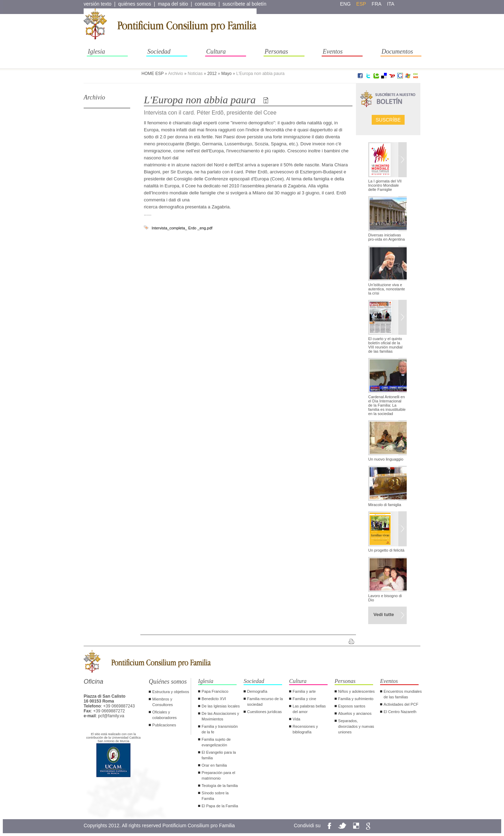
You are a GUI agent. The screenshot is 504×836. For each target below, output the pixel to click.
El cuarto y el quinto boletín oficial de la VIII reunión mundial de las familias (385, 345)
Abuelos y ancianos (355, 713)
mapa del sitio (173, 4)
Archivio (94, 97)
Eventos (333, 51)
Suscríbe (388, 120)
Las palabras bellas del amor (309, 709)
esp (361, 4)
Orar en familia (214, 765)
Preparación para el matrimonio (218, 775)
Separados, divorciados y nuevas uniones (356, 726)
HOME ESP (152, 74)
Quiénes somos (168, 682)
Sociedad (159, 51)
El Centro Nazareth (400, 712)
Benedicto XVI (214, 699)
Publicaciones (164, 725)
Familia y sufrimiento (356, 699)
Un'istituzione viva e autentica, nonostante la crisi (387, 289)
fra (377, 4)
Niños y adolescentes (356, 691)
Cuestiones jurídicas (264, 712)
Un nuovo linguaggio (386, 459)
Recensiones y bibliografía (305, 729)
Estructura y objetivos (171, 692)
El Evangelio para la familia (219, 755)
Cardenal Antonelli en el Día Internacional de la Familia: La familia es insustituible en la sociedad (387, 405)
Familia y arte (304, 691)
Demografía (257, 691)
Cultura (216, 51)
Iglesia (96, 51)
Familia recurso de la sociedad (265, 702)
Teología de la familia (220, 786)
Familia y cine (304, 699)
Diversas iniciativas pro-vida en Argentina (387, 237)
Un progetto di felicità (386, 550)
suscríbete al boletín (244, 4)
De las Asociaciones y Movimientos (220, 716)
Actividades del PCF (401, 704)
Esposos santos (352, 706)
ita (391, 4)
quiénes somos (135, 4)
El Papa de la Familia (220, 806)
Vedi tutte (384, 614)
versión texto (97, 4)
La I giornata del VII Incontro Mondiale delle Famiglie (385, 185)
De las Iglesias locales (221, 706)
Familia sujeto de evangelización (216, 742)
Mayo (226, 74)
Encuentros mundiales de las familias (403, 694)
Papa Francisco (215, 691)
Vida (296, 719)
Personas (276, 51)
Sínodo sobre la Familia (215, 796)
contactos (205, 4)
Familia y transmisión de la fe (220, 729)
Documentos (397, 51)
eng (345, 4)
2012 (212, 74)
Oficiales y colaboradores (164, 715)
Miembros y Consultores (163, 702)
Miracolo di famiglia (385, 505)
